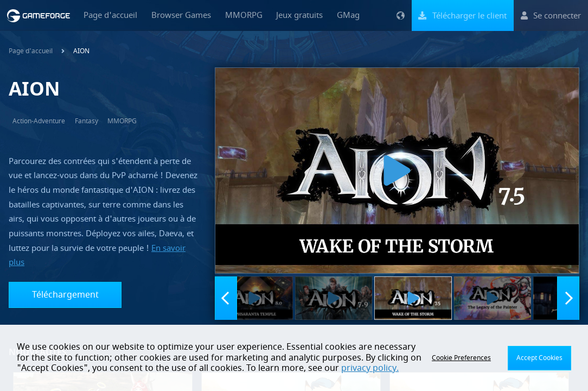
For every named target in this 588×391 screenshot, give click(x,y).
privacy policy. (370, 368)
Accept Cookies (539, 358)
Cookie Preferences (461, 358)
